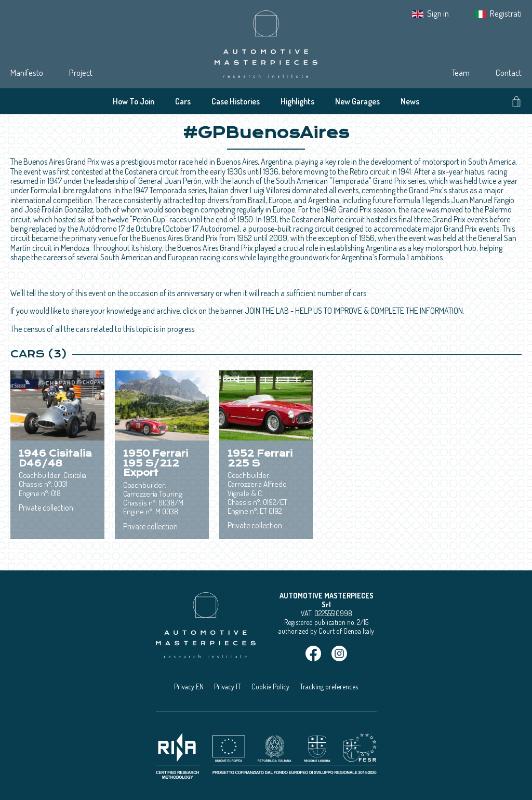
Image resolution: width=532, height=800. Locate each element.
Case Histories (236, 101)
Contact (509, 72)
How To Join (134, 101)
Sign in (438, 13)
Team (461, 72)
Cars (183, 101)
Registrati (506, 13)
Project (81, 72)
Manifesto (27, 72)
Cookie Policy (270, 686)
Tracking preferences (329, 686)
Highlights (297, 101)
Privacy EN (189, 686)
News (410, 101)
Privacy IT (228, 686)
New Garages (357, 101)
